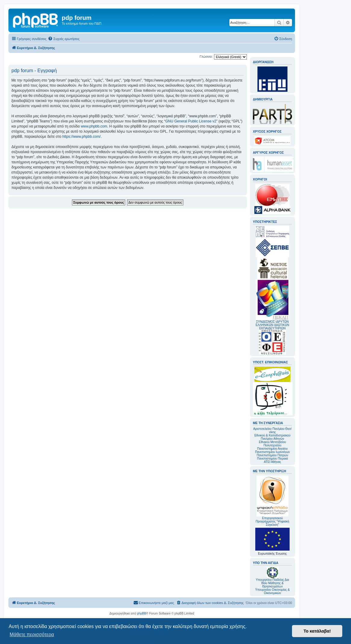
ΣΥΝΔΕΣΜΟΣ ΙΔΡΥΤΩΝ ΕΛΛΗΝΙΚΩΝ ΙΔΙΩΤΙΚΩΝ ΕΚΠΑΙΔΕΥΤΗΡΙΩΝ (272, 325)
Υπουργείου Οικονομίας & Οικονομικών (273, 591)
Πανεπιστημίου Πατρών (273, 455)
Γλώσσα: (206, 57)
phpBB (141, 613)
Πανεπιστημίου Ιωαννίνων (272, 452)
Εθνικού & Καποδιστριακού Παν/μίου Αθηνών (272, 437)
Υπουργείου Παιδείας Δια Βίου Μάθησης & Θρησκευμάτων (273, 583)
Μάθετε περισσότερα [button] (32, 635)
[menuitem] (64, 39)
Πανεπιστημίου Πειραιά (272, 459)
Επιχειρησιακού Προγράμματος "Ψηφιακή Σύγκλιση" (272, 501)
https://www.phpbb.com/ (81, 137)
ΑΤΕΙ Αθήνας (272, 462)
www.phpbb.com (94, 126)
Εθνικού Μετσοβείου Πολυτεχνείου (272, 444)
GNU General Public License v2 (191, 121)
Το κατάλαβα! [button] (317, 631)
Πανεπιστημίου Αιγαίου (272, 449)
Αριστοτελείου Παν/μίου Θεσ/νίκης (272, 430)
